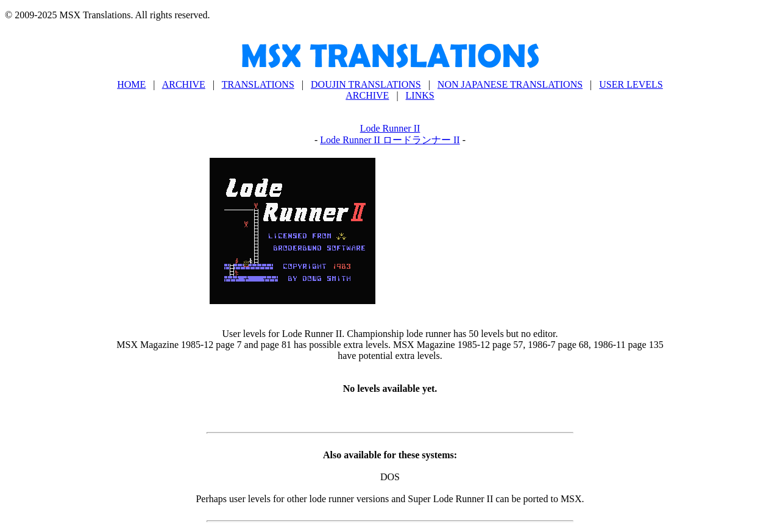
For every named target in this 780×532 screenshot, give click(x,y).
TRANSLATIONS (258, 84)
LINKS (420, 95)
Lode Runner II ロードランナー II (390, 140)
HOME (131, 84)
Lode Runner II (390, 128)
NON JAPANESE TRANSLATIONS (510, 84)
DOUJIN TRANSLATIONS (366, 84)
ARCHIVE (184, 84)
